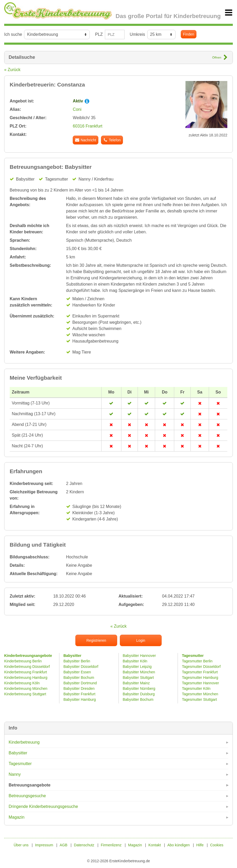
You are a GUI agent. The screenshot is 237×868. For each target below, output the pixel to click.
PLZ (99, 34)
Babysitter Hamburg (80, 699)
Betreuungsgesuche (27, 796)
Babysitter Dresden (79, 688)
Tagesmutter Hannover (201, 683)
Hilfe (200, 845)
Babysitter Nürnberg (139, 688)
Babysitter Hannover (139, 656)
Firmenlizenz (111, 845)
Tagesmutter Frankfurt (200, 672)
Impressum (44, 845)
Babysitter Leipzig (137, 667)
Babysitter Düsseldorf (81, 667)
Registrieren (96, 640)
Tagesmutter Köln (196, 688)
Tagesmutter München (200, 694)
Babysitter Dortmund (80, 683)
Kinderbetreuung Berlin (23, 661)
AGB (64, 845)
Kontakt (154, 845)
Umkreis (137, 34)
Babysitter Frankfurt (80, 694)
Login (141, 640)
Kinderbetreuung (24, 742)
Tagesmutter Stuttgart (200, 699)
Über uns (21, 845)
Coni (77, 109)
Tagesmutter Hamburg (200, 678)
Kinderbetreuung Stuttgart (25, 694)
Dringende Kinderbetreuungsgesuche (43, 806)
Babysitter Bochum (79, 678)
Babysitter (18, 753)
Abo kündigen (179, 845)
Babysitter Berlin (77, 661)
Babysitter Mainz (136, 683)
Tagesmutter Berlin (197, 661)
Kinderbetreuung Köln (22, 683)
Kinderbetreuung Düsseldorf (27, 667)
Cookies (217, 845)
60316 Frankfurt (88, 126)
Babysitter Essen (77, 672)
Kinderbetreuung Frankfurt (26, 672)
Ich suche (13, 34)
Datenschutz (84, 845)
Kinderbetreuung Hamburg (26, 678)
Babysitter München (139, 672)
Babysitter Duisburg (139, 694)
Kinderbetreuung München (26, 688)
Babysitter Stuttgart (138, 678)
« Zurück (12, 70)
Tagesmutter (20, 764)
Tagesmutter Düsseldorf (201, 667)
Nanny (15, 774)
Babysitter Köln (135, 661)
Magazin (16, 817)
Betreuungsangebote (30, 785)
